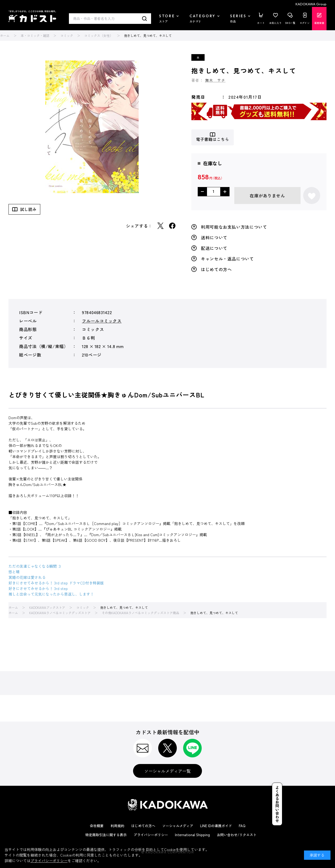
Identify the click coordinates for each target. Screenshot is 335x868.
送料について (214, 237)
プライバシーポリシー (151, 835)
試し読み (28, 209)
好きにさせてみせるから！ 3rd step (38, 588)
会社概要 (97, 826)
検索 (145, 19)
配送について (214, 248)
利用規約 (117, 826)
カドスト (32, 16)
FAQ (242, 826)
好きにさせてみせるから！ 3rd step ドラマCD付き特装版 (56, 583)
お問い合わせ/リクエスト (237, 835)
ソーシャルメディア (178, 826)
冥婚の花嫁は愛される (27, 577)
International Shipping (192, 835)
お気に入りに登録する (312, 196)
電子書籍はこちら (213, 139)
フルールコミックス (102, 321)
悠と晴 (14, 572)
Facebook (172, 226)
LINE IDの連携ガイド (216, 826)
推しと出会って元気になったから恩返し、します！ (51, 594)
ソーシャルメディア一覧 (168, 771)
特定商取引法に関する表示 (106, 835)
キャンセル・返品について (227, 259)
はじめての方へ (216, 269)
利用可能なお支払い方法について (234, 227)
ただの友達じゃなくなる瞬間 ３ (35, 566)
